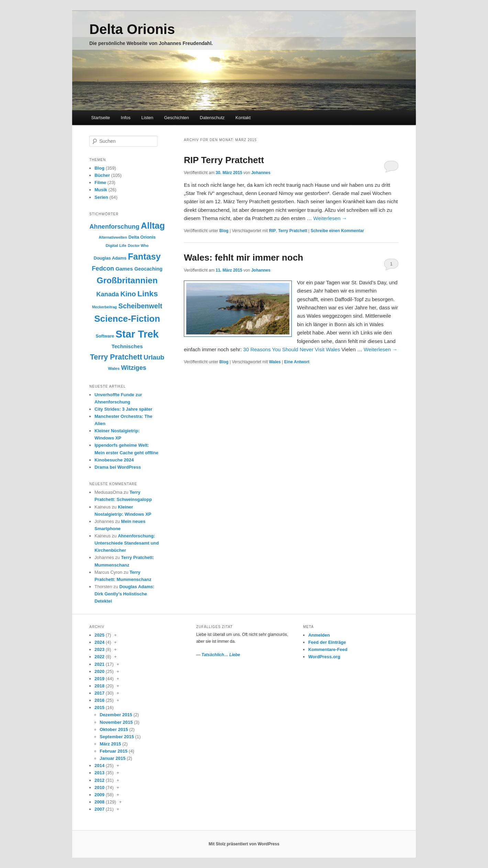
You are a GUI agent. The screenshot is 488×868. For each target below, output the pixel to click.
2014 (99, 766)
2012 (99, 780)
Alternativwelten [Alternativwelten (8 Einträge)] (113, 237)
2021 (99, 664)
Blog (224, 231)
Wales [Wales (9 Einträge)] (114, 368)
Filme (100, 182)
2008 (99, 802)
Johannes (261, 173)
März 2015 (110, 744)
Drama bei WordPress (118, 467)
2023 (99, 649)
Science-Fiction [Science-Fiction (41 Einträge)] (127, 319)
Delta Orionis (132, 29)
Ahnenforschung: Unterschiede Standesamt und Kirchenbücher (127, 543)
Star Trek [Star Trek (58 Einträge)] (137, 334)
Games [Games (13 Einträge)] (124, 269)
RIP (273, 231)
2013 (99, 773)
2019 (99, 679)
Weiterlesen (330, 218)
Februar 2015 (114, 751)
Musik (101, 190)
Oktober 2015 (114, 729)
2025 (99, 635)
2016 (99, 700)
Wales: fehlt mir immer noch (243, 258)
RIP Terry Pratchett (224, 160)
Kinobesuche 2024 (114, 460)
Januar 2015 (113, 758)
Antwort (297, 362)
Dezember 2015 (116, 715)
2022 (99, 657)
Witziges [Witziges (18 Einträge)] (134, 368)
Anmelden (319, 635)
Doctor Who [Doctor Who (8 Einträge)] (138, 245)
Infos (126, 118)
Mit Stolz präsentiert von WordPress (244, 844)
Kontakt (243, 118)
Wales (275, 362)
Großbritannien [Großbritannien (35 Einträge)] (127, 280)
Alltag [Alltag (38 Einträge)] (153, 226)
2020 (99, 671)
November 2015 (116, 722)
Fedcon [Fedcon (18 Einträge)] (103, 269)
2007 (99, 809)
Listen (147, 118)
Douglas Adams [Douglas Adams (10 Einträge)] (110, 258)
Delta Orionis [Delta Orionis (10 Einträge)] (142, 237)
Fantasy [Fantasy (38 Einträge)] (144, 256)
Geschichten (177, 118)
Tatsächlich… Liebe (221, 655)
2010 (99, 787)
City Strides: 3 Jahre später (123, 409)
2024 (99, 642)
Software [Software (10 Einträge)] (105, 336)
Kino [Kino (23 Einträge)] (128, 294)
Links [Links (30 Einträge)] (148, 294)
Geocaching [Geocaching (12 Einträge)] (148, 269)
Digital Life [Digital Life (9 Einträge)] (116, 245)
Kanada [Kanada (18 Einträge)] (108, 294)
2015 (99, 707)
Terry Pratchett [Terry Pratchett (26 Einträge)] (116, 357)
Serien (101, 197)
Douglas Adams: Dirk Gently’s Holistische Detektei (124, 594)
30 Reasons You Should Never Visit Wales (292, 349)
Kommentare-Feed (328, 649)
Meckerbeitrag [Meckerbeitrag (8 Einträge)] (104, 307)
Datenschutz (212, 118)
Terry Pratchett (292, 231)
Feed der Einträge (327, 642)
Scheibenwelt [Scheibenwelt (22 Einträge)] (140, 306)
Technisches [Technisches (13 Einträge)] (127, 346)
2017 (99, 693)
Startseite (101, 118)
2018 (99, 686)
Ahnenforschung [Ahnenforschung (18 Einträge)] (114, 227)
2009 (99, 795)
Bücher (102, 175)
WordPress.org (324, 657)
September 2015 (117, 737)
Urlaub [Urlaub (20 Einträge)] (154, 357)
